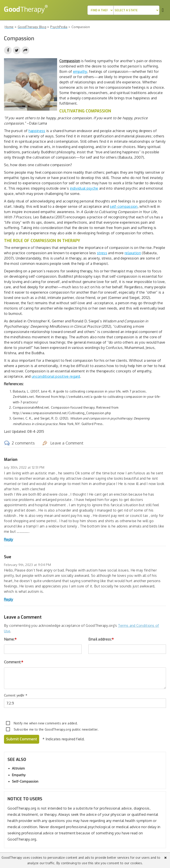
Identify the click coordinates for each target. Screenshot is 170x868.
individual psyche (84, 188)
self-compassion (124, 206)
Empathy (19, 775)
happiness (37, 131)
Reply (9, 539)
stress (102, 253)
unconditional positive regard (56, 376)
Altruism (18, 768)
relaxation (133, 253)
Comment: (14, 662)
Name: (10, 639)
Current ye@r (16, 695)
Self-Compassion (25, 781)
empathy (80, 71)
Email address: (101, 639)
